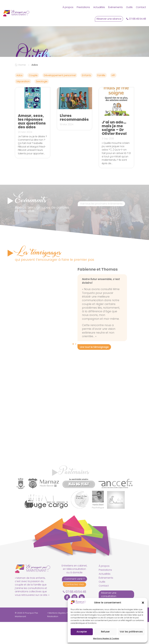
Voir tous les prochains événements (101, 226)
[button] (143, 603)
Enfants (86, 97)
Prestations (83, 7)
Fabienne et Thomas (98, 291)
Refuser (105, 632)
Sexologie (42, 103)
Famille (101, 97)
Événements (116, 7)
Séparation (23, 103)
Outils (129, 7)
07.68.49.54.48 (138, 19)
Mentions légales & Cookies (106, 638)
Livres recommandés (74, 140)
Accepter (82, 632)
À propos (68, 7)
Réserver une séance (109, 19)
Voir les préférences (131, 632)
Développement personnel (60, 97)
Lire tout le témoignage (94, 369)
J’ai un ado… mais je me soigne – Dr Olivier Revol (114, 150)
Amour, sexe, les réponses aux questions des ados (32, 144)
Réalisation (53, 638)
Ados (19, 97)
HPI (113, 97)
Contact (141, 7)
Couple (33, 97)
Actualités (99, 7)
